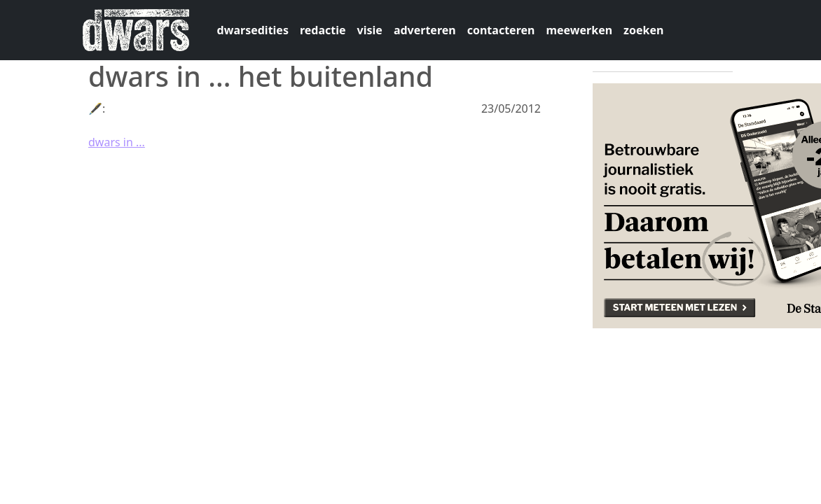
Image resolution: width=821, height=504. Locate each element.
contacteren (501, 30)
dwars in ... (117, 142)
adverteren (425, 30)
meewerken (579, 30)
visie (370, 30)
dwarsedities (253, 30)
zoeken (643, 30)
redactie (323, 30)
